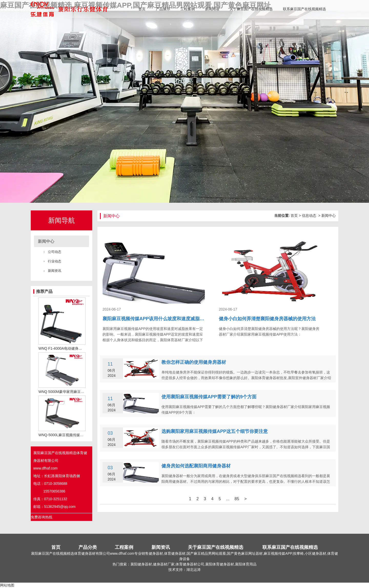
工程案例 (188, 9)
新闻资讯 (55, 271)
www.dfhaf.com (45, 468)
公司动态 (55, 252)
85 (237, 499)
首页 (142, 9)
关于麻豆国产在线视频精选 (251, 9)
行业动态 (55, 261)
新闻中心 (46, 241)
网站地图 (7, 585)
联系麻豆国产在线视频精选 (304, 9)
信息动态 (309, 216)
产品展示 (163, 9)
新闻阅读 (212, 9)
